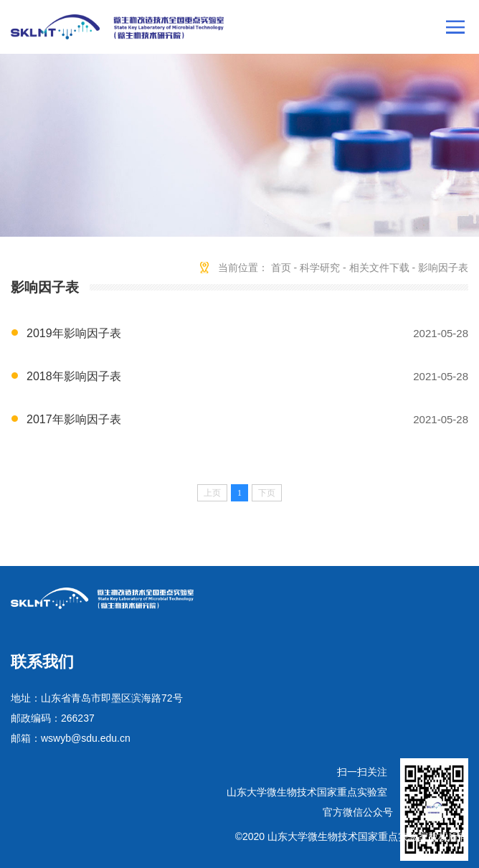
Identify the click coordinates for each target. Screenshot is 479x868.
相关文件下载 (379, 268)
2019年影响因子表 (74, 333)
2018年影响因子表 (74, 376)
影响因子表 (443, 268)
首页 (281, 268)
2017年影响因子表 (74, 419)
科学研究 (320, 268)
